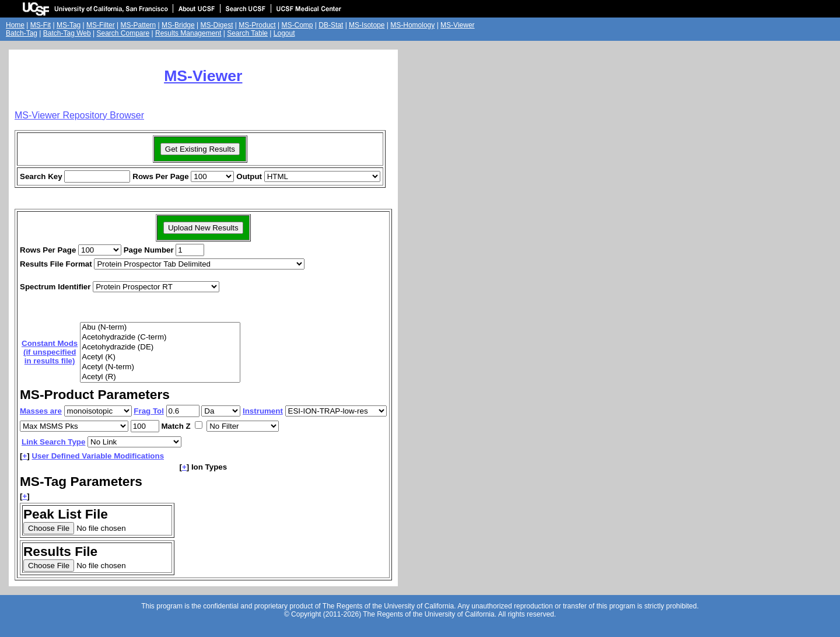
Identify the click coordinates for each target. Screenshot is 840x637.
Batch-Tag (22, 33)
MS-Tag (69, 25)
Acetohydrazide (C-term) (160, 337)
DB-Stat (331, 25)
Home (15, 25)
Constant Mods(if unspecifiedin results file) (50, 352)
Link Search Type (53, 442)
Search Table (247, 33)
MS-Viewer (457, 25)
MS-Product (257, 25)
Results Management (188, 33)
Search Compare (123, 33)
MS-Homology (412, 25)
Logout (284, 33)
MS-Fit (41, 25)
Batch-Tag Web (67, 33)
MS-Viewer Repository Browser (79, 115)
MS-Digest (217, 25)
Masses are (41, 411)
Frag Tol (149, 411)
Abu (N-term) (160, 328)
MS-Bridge (178, 25)
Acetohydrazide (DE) (160, 347)
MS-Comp (297, 25)
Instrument (263, 411)
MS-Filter (101, 25)
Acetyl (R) (160, 377)
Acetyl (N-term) (160, 367)
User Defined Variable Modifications (98, 456)
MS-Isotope (367, 25)
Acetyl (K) (160, 357)
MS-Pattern (139, 25)
